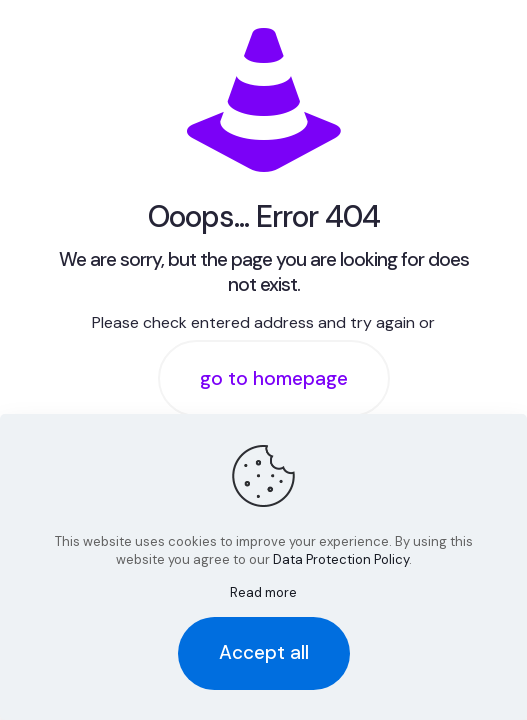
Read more (263, 592)
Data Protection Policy (341, 559)
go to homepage (274, 378)
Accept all (264, 652)
